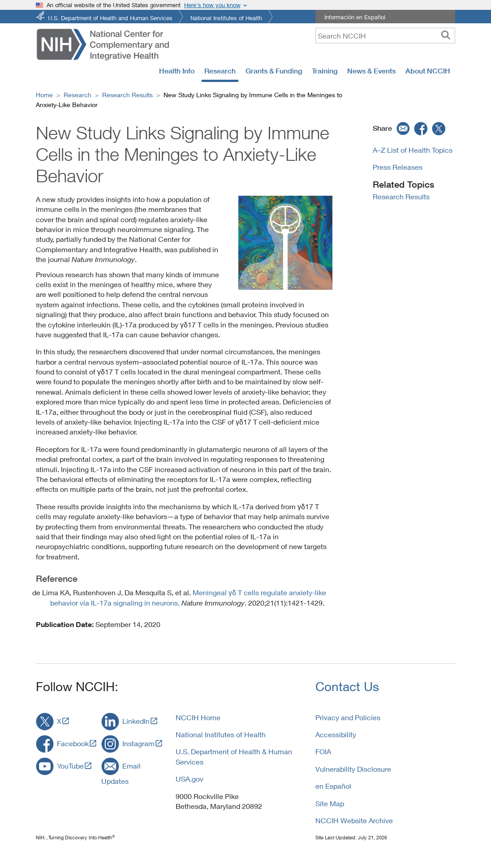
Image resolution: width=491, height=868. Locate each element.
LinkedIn (136, 721)
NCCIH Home (198, 717)
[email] (402, 128)
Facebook (73, 743)
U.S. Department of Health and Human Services (110, 17)
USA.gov (190, 779)
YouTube (70, 766)
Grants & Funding (274, 71)
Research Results (127, 95)
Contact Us (347, 686)
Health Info (177, 71)
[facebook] (421, 128)
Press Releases (398, 167)
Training (325, 71)
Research (220, 71)
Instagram (138, 743)
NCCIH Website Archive (354, 820)
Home (44, 95)
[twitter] (439, 128)
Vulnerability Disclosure (353, 769)
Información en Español (355, 17)
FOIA (323, 751)
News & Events (371, 71)
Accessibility (336, 734)
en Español (333, 786)
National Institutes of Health (226, 17)
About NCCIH (428, 71)
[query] (385, 36)
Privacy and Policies (348, 717)
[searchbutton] (446, 35)
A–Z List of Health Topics (413, 150)
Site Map (330, 803)
